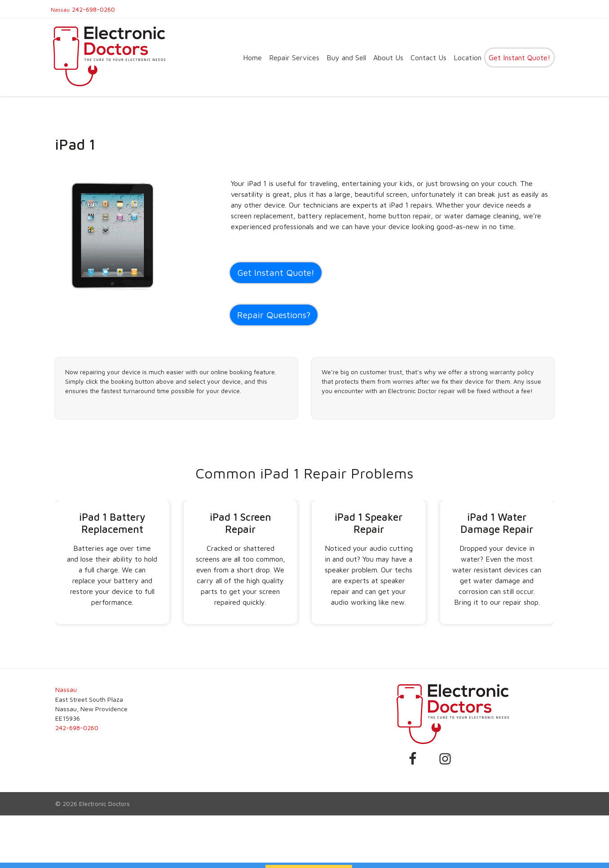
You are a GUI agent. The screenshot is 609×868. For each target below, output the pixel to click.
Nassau (60, 10)
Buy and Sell (346, 58)
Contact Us (428, 58)
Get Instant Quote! (519, 58)
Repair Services (294, 58)
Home (252, 58)
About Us (388, 58)
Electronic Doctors (104, 804)
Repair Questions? (274, 315)
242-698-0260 (93, 9)
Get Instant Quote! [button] (276, 272)
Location (468, 58)
